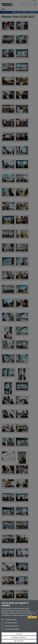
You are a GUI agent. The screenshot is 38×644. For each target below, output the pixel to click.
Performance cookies (10, 629)
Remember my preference (19, 637)
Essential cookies (9, 619)
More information (19, 641)
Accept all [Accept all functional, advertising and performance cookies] (19, 634)
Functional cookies (9, 623)
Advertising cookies (10, 626)
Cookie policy (32, 617)
